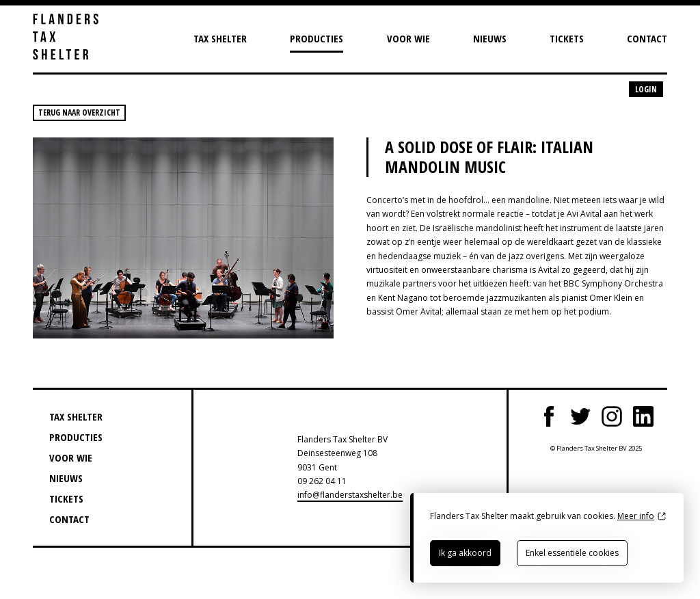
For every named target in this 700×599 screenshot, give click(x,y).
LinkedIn (643, 416)
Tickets (567, 38)
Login (646, 89)
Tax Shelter (220, 38)
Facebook (549, 416)
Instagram (612, 416)
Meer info (636, 516)
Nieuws (490, 38)
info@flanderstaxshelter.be (350, 495)
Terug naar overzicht (79, 112)
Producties (317, 38)
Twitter (580, 416)
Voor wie (408, 38)
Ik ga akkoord (465, 553)
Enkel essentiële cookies (572, 553)
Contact (647, 38)
